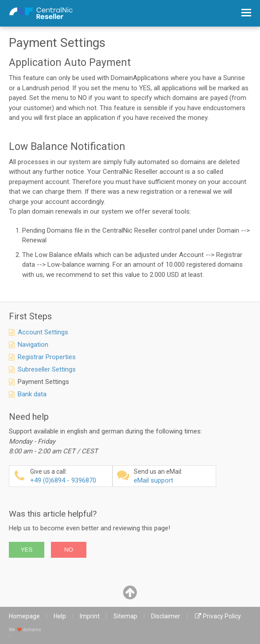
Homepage (24, 616)
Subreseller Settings (47, 369)
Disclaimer (166, 616)
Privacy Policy (222, 616)
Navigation (33, 345)
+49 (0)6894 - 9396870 (70, 476)
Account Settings (43, 332)
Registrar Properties (47, 357)
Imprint (90, 616)
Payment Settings (43, 382)
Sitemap (125, 616)
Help (60, 616)
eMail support (174, 476)
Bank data (32, 394)
